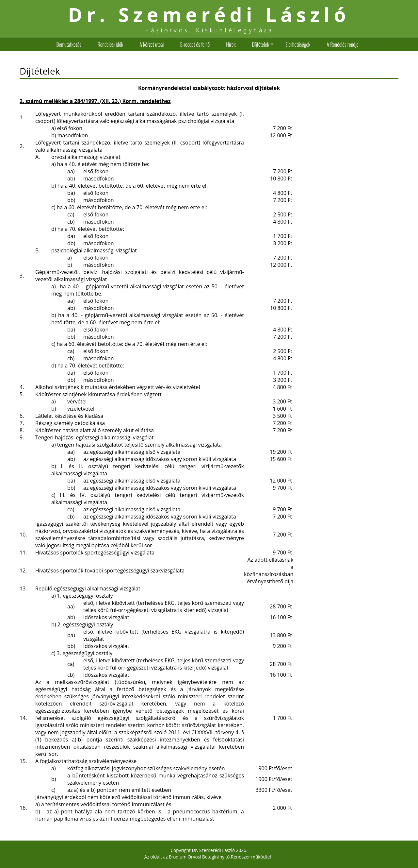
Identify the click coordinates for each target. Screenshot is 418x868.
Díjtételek (261, 44)
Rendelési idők (110, 44)
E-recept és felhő (195, 44)
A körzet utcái (152, 44)
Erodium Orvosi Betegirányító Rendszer (209, 857)
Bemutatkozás (69, 44)
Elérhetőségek (298, 44)
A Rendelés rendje (342, 44)
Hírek (231, 44)
